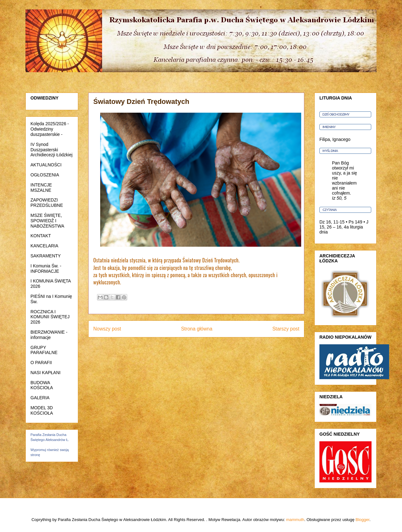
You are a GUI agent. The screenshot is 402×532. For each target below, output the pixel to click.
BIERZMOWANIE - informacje (49, 335)
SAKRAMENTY (46, 256)
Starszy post (286, 329)
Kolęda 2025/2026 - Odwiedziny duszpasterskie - (50, 129)
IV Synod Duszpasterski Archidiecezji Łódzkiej (52, 150)
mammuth (295, 520)
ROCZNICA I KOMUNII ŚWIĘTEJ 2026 (50, 317)
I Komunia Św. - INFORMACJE (46, 269)
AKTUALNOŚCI (46, 165)
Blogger (362, 520)
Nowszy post (107, 329)
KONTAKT (41, 236)
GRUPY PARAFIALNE (44, 350)
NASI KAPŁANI (46, 373)
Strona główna (197, 329)
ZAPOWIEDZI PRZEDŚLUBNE (47, 203)
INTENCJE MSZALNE (41, 188)
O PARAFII (41, 363)
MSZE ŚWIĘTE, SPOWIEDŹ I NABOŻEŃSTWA (47, 221)
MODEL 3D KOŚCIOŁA (42, 410)
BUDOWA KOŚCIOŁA (42, 385)
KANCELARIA (44, 246)
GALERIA (40, 398)
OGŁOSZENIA (45, 175)
